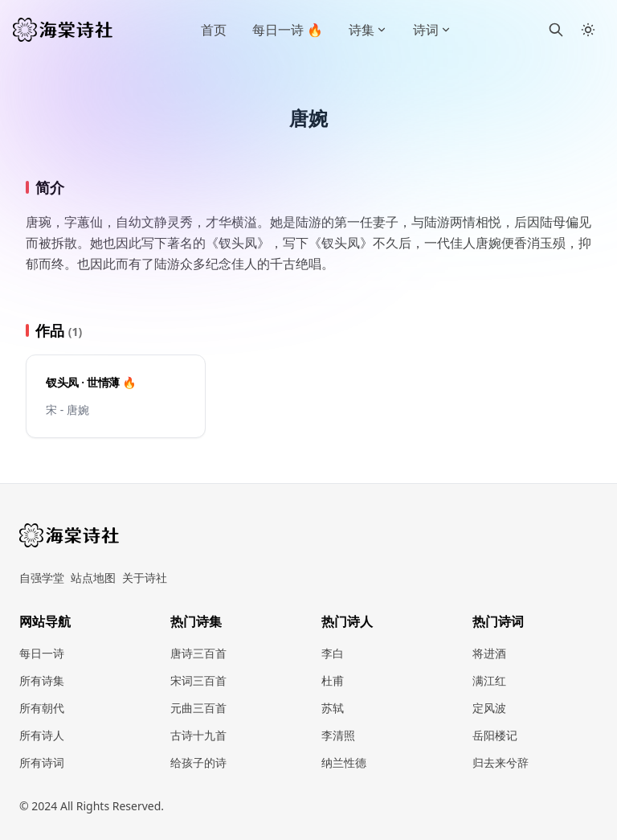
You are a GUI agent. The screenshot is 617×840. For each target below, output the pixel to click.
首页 (214, 30)
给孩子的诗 (198, 762)
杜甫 (333, 680)
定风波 (489, 708)
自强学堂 (42, 578)
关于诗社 (145, 578)
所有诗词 (42, 762)
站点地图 (93, 578)
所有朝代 (42, 708)
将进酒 (489, 653)
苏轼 (333, 708)
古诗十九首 (198, 735)
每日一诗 (42, 653)
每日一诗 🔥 (288, 30)
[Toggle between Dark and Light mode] (588, 30)
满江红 (489, 680)
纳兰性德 (344, 762)
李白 (333, 653)
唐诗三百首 (198, 653)
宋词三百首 (198, 680)
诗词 (432, 30)
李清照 (338, 735)
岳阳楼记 (495, 735)
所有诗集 (42, 680)
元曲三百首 (198, 708)
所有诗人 (42, 735)
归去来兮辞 (501, 762)
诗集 (368, 30)
